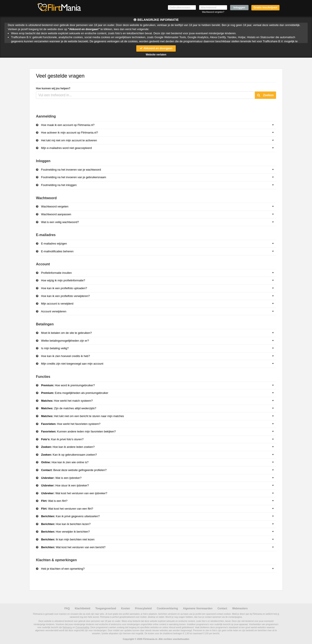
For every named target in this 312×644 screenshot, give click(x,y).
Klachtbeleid (82, 608)
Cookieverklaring (167, 608)
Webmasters (240, 608)
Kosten (126, 608)
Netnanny (67, 627)
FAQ (67, 608)
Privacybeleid (143, 608)
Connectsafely (82, 627)
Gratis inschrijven (265, 7)
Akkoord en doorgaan (156, 48)
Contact (222, 608)
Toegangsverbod (106, 608)
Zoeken (265, 95)
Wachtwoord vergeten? (213, 12)
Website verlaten (156, 55)
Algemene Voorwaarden (198, 608)
